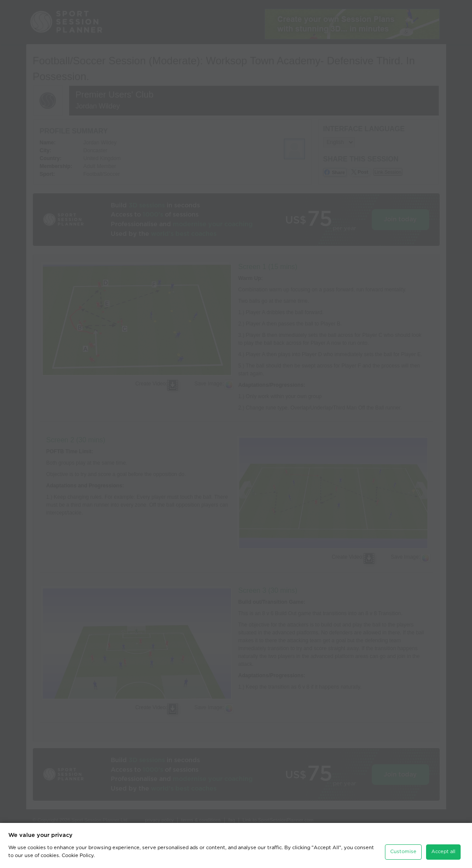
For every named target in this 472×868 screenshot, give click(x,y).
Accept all (443, 852)
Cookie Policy (78, 856)
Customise (403, 852)
